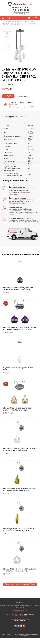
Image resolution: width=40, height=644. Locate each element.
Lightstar (31, 128)
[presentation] (10, 117)
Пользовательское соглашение (20, 619)
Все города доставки (20, 611)
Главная (4, 22)
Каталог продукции (15, 22)
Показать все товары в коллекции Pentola (20, 584)
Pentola (31, 147)
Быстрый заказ (22, 96)
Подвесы (26, 22)
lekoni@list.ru (22, 616)
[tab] (10, 117)
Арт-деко (31, 149)
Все (33, 22)
